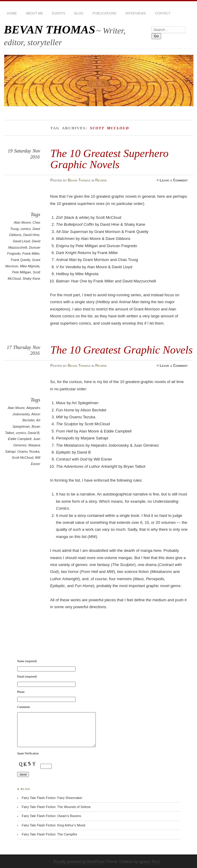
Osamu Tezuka (28, 451)
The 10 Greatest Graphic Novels (122, 350)
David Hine (31, 235)
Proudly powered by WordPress (79, 862)
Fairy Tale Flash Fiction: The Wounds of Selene (56, 807)
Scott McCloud (22, 458)
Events (59, 13)
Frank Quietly (20, 260)
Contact (163, 13)
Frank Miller (31, 253)
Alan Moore (22, 222)
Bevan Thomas (79, 180)
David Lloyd (21, 241)
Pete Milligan (22, 272)
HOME (12, 13)
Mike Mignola (30, 266)
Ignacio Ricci (149, 862)
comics (26, 229)
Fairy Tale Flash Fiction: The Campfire (49, 834)
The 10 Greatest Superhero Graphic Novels (109, 159)
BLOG (79, 13)
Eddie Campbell (20, 439)
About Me (34, 13)
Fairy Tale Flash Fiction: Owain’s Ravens (51, 816)
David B (33, 433)
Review (101, 180)
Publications (104, 13)
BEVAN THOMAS (50, 29)
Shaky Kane (31, 278)
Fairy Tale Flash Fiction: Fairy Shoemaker (52, 798)
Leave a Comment (174, 180)
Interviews (136, 13)
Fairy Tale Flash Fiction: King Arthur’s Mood (53, 825)
